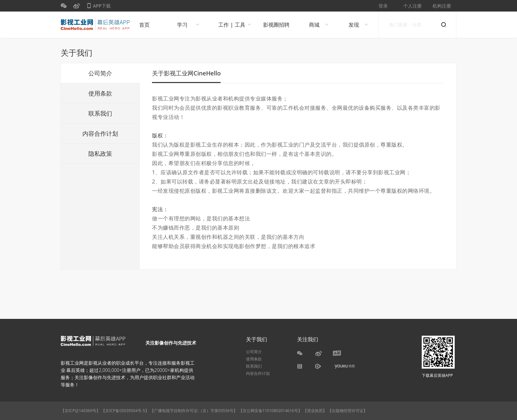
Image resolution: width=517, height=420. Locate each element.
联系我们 (100, 113)
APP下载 (99, 7)
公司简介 (100, 73)
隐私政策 (100, 154)
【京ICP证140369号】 (80, 411)
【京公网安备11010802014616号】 (270, 411)
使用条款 (100, 93)
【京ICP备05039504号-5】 (126, 411)
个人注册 (412, 6)
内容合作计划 (100, 133)
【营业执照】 (315, 411)
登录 (383, 6)
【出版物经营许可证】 (348, 411)
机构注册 (442, 6)
